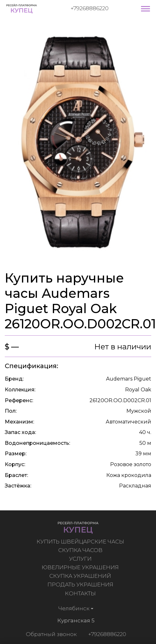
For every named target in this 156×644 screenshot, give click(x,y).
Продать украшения (81, 584)
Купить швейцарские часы (81, 542)
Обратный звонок (50, 634)
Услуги (81, 559)
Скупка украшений (81, 576)
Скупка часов (81, 550)
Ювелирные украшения (81, 567)
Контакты (81, 593)
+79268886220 (90, 8)
